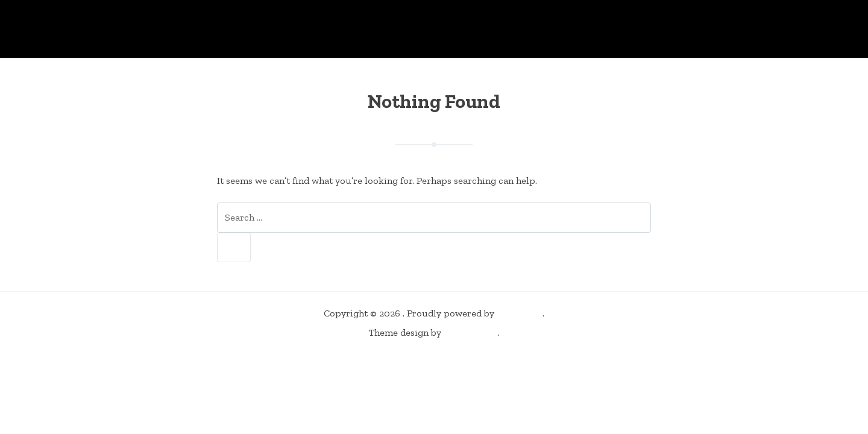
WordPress (519, 313)
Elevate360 (471, 332)
